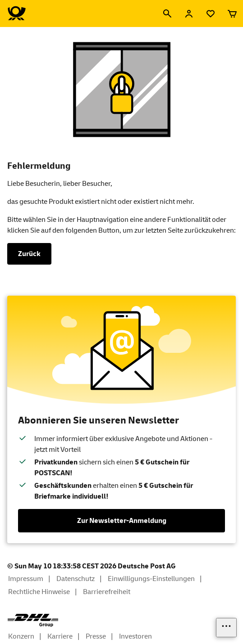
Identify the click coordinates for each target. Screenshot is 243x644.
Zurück (29, 254)
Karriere (60, 636)
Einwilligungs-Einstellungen (151, 579)
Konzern (21, 636)
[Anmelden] (189, 14)
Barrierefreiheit (107, 592)
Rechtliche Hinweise (39, 592)
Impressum (26, 579)
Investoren (135, 636)
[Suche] (167, 14)
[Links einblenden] (226, 628)
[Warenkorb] (232, 14)
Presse (96, 636)
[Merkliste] (211, 14)
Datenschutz (76, 579)
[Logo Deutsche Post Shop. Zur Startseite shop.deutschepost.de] (17, 14)
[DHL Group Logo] (33, 621)
